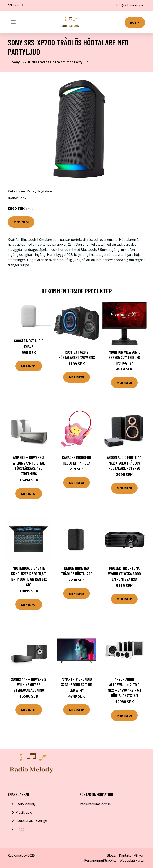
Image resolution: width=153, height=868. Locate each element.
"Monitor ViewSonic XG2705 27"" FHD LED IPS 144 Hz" (124, 357)
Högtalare (44, 191)
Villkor (139, 855)
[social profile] (22, 5)
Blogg (20, 829)
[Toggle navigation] (13, 22)
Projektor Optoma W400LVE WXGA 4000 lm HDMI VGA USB (124, 574)
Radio (31, 191)
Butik (135, 22)
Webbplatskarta (132, 860)
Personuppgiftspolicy (100, 860)
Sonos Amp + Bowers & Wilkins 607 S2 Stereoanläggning (29, 685)
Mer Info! (21, 222)
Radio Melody (25, 804)
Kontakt (125, 855)
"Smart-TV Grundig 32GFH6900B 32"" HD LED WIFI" (77, 685)
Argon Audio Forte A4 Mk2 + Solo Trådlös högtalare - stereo (124, 463)
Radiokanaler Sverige (31, 821)
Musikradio (24, 812)
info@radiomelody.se (130, 5)
